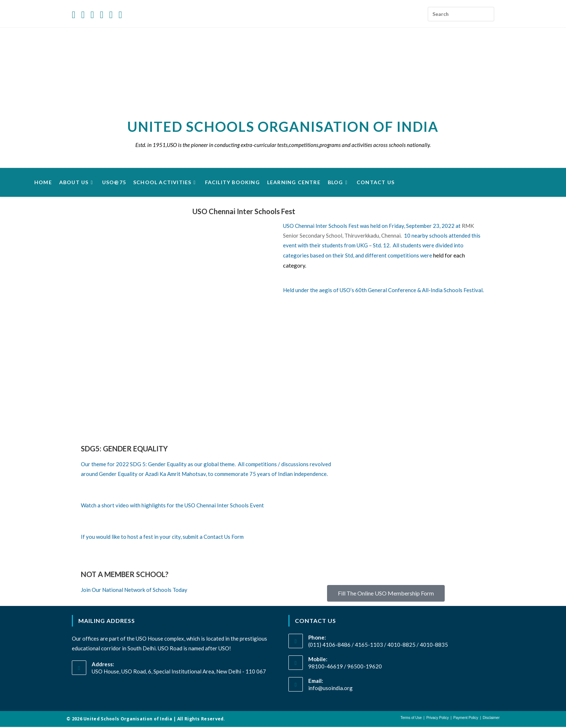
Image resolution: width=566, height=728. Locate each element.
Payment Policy (466, 719)
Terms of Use (411, 719)
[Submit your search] (487, 12)
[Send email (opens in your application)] (120, 15)
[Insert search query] (461, 14)
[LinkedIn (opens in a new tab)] (102, 15)
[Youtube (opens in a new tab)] (111, 15)
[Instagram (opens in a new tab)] (92, 15)
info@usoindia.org (330, 689)
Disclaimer (491, 719)
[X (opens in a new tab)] (75, 15)
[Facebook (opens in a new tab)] (83, 15)
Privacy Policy (437, 719)
